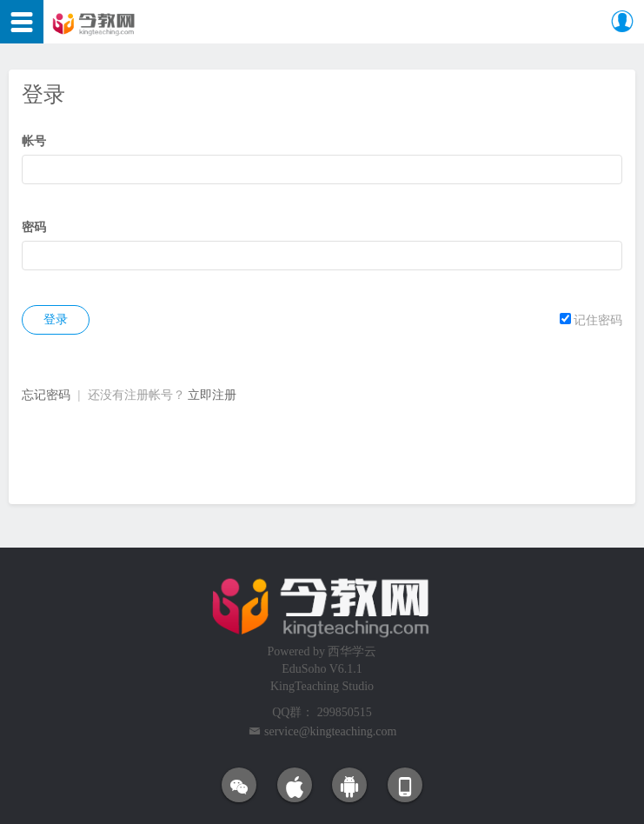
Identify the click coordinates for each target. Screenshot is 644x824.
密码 (34, 227)
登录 (56, 319)
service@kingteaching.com (330, 731)
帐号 (34, 141)
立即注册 (212, 395)
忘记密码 (46, 395)
